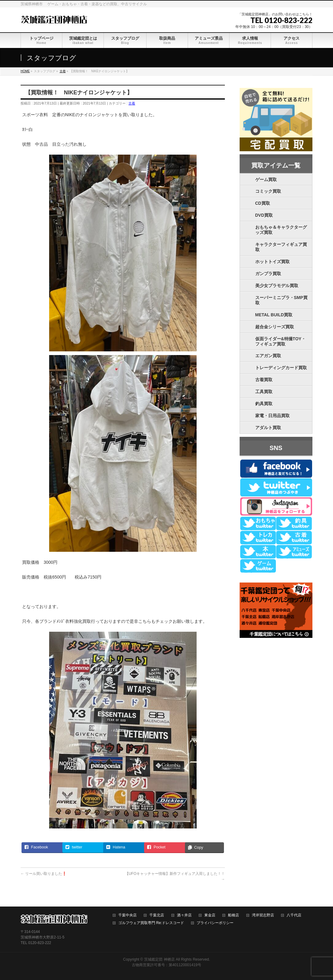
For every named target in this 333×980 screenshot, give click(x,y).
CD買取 (263, 203)
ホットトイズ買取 (272, 262)
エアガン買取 (268, 356)
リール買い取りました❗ (44, 874)
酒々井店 (184, 915)
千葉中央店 (127, 915)
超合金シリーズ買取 (275, 327)
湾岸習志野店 (263, 915)
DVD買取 (264, 215)
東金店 (210, 915)
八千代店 (294, 915)
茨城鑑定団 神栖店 (159, 959)
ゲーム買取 (266, 180)
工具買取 (264, 392)
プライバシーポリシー (215, 923)
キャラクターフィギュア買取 (281, 247)
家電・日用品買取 (272, 416)
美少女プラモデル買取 (277, 286)
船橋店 (233, 915)
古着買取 (264, 380)
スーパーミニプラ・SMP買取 (281, 300)
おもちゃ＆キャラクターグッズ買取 (281, 230)
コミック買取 (268, 191)
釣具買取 (264, 404)
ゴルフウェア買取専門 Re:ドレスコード (151, 923)
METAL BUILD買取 (274, 315)
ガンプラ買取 (268, 274)
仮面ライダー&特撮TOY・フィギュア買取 (281, 341)
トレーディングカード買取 (281, 368)
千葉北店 (157, 915)
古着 (132, 103)
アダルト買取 (268, 428)
